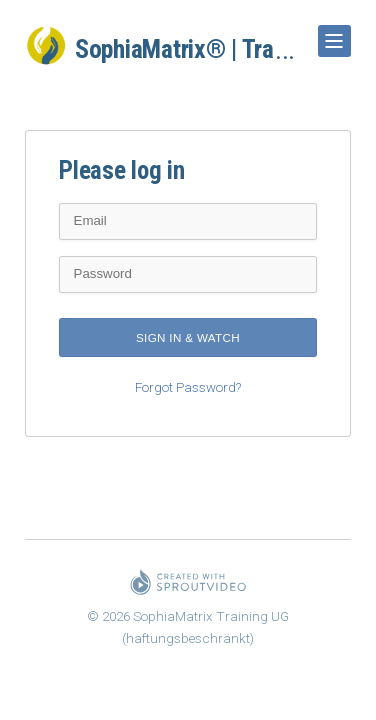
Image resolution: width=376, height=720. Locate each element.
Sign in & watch (188, 337)
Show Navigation (331, 33)
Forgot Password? (188, 387)
